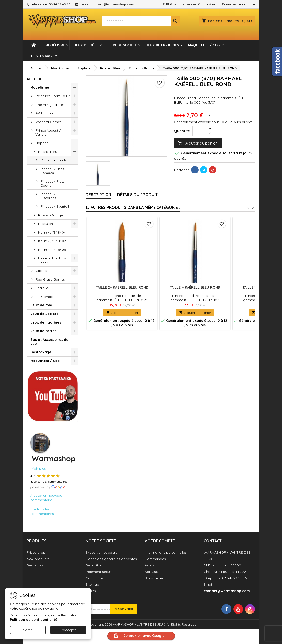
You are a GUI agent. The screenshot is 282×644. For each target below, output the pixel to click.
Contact (213, 541)
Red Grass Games (50, 279)
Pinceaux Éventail (55, 206)
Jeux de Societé (122, 45)
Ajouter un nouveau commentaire (46, 498)
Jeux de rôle (86, 45)
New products (38, 559)
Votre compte (160, 541)
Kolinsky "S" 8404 (52, 232)
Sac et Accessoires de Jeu (49, 342)
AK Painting (45, 113)
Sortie (28, 630)
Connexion (206, 4)
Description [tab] (98, 195)
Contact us (95, 578)
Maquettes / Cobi (204, 45)
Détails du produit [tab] (137, 195)
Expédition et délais (102, 552)
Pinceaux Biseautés (48, 196)
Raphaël (42, 143)
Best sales (35, 565)
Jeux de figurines (163, 45)
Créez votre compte (238, 4)
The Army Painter (50, 105)
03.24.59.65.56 (60, 4)
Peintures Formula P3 (53, 96)
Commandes (155, 559)
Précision (46, 224)
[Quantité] (200, 131)
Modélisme (55, 45)
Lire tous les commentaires (42, 511)
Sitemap (92, 584)
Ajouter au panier (197, 143)
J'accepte (68, 630)
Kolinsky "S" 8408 (52, 250)
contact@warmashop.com (112, 4)
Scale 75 (42, 288)
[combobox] (141, 21)
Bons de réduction (160, 578)
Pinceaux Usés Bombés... (52, 171)
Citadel (41, 271)
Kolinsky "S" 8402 (52, 241)
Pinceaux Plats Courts (52, 183)
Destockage (42, 56)
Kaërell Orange (50, 215)
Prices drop (36, 552)
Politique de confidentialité (34, 620)
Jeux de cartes (43, 331)
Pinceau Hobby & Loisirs (52, 260)
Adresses (152, 572)
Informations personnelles (166, 552)
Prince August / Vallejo (48, 132)
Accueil (34, 79)
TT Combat (45, 297)
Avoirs (150, 565)
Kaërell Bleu (48, 152)
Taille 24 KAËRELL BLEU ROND (122, 287)
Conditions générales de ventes (111, 559)
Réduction (94, 565)
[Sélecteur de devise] (170, 4)
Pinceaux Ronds (54, 160)
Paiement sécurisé (101, 572)
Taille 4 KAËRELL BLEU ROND (195, 287)
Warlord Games (49, 122)
